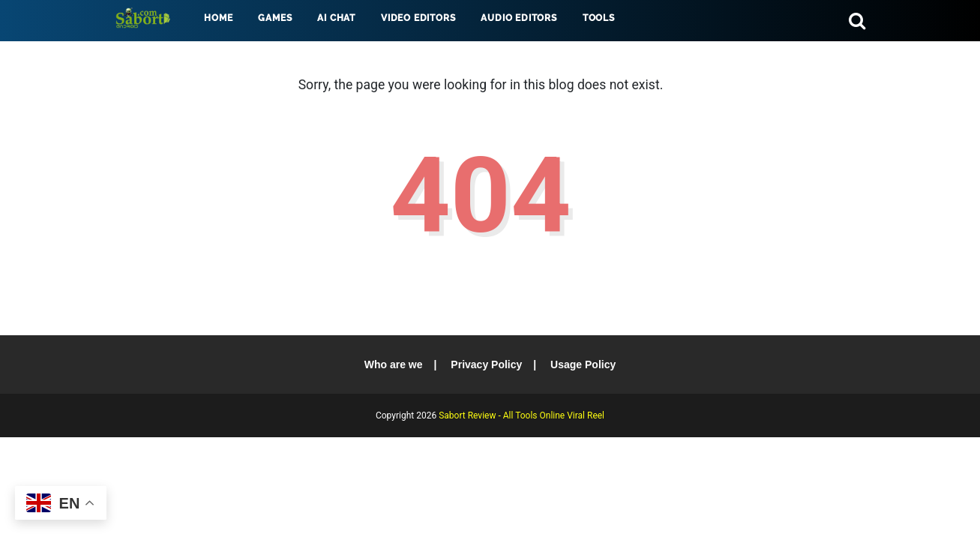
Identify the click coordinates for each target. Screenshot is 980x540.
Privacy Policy (486, 364)
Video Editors (418, 18)
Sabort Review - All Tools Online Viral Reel (521, 415)
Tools (599, 18)
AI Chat (336, 18)
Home (218, 18)
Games (275, 18)
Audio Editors (518, 18)
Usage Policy (583, 364)
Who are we (394, 364)
